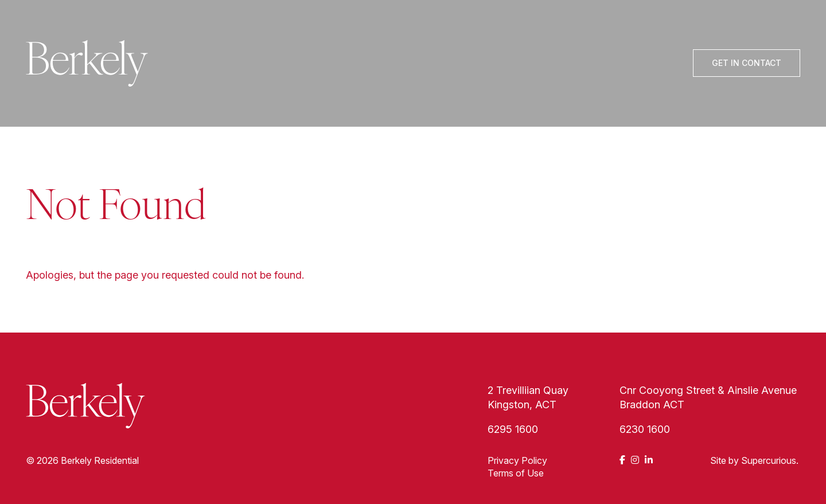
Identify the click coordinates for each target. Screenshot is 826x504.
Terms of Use (516, 473)
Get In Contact (747, 63)
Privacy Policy (517, 460)
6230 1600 (645, 429)
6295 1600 (513, 429)
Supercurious (769, 460)
